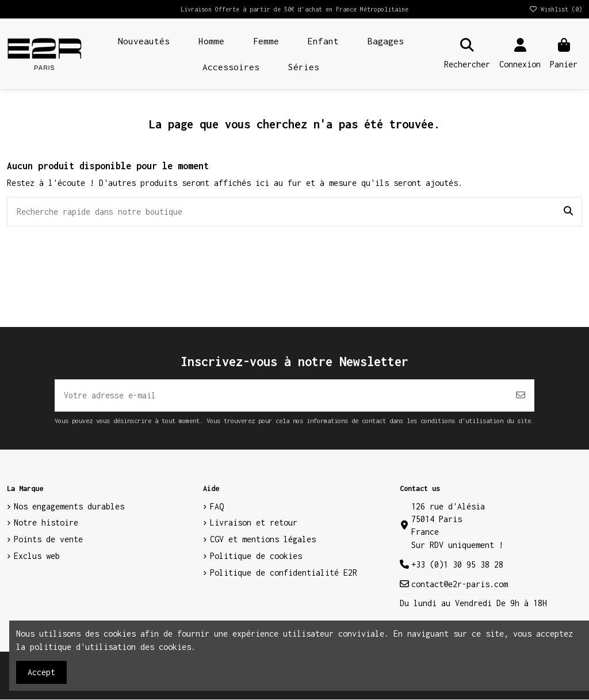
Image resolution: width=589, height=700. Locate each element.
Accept (41, 672)
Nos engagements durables (69, 507)
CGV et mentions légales (263, 540)
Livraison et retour (254, 523)
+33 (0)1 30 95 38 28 (457, 565)
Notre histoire (46, 523)
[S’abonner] (521, 395)
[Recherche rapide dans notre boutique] (568, 212)
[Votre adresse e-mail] (281, 395)
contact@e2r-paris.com (460, 585)
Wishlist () (555, 9)
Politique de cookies (256, 556)
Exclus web (37, 556)
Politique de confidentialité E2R (284, 573)
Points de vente (48, 540)
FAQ (217, 507)
